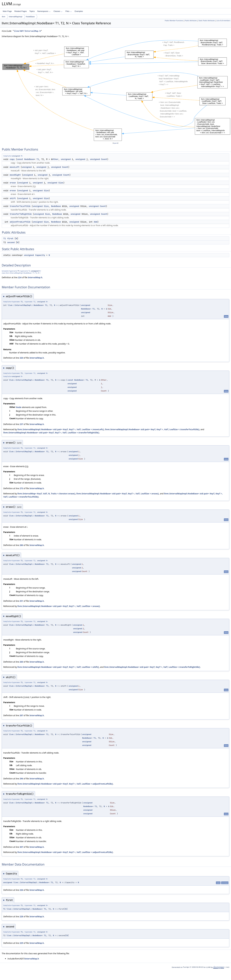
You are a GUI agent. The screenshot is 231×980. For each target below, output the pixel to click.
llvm (4, 17)
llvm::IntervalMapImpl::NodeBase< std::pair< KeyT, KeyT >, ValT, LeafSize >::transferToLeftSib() (152, 429)
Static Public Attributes (207, 21)
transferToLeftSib (20, 206)
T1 (38, 159)
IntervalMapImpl (16, 17)
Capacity (40, 255)
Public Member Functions (174, 21)
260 (21, 662)
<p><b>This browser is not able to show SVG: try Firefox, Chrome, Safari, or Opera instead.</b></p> (116, 90)
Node (19, 407)
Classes (58, 11)
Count (104, 159)
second (11, 242)
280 (21, 545)
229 (21, 943)
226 (21, 890)
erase (13, 183)
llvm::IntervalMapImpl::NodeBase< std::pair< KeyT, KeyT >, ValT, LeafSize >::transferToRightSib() (51, 433)
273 (21, 488)
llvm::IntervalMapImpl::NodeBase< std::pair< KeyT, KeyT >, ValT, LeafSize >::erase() (118, 494)
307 (21, 847)
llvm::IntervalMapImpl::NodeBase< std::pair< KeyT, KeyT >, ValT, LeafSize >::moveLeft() (61, 429)
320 (21, 358)
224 (20, 277)
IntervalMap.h (35, 277)
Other (55, 159)
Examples (79, 11)
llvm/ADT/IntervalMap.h (27, 31)
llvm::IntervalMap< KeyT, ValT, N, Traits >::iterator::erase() (46, 494)
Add (96, 222)
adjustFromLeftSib (20, 222)
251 (21, 601)
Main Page (7, 11)
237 (21, 424)
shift (13, 198)
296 (21, 779)
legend (115, 143)
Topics (32, 11)
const (20, 159)
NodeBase (30, 17)
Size (61, 183)
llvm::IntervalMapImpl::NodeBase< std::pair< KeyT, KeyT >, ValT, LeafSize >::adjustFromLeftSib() (65, 784)
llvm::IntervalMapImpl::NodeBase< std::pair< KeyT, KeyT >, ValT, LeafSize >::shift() (58, 667)
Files (68, 11)
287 (21, 715)
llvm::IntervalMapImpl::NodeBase (25, 305)
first (10, 238)
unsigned (16, 156)
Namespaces (44, 11)
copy (12, 159)
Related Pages (21, 11)
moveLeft (15, 167)
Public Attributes (191, 21)
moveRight (15, 175)
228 (21, 916)
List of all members (223, 21)
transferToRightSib (21, 214)
